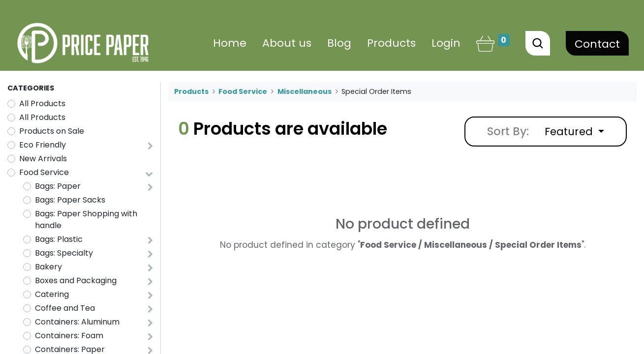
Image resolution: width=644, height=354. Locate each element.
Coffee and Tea (65, 308)
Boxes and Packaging (76, 280)
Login (446, 43)
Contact (597, 44)
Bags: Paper (58, 186)
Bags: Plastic (59, 239)
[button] (574, 132)
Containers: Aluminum (77, 322)
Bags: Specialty (64, 253)
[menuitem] (230, 43)
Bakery (48, 267)
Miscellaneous (305, 91)
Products (191, 91)
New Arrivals (43, 159)
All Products (42, 103)
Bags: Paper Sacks (70, 200)
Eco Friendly (43, 145)
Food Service (44, 172)
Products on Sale (52, 131)
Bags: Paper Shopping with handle (86, 220)
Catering (52, 294)
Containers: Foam (69, 336)
